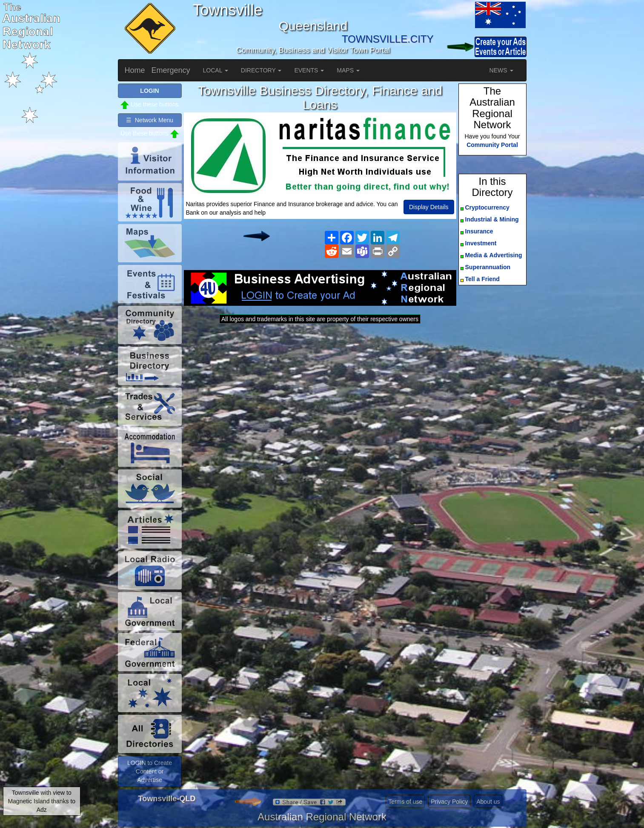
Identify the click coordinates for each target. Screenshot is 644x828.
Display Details (429, 207)
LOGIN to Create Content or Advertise (150, 771)
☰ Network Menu (150, 120)
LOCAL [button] (216, 70)
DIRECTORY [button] (261, 70)
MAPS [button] (348, 70)
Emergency (171, 70)
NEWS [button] (501, 70)
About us (488, 802)
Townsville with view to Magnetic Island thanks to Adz (42, 801)
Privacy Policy (449, 802)
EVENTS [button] (309, 70)
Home (135, 70)
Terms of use (405, 802)
